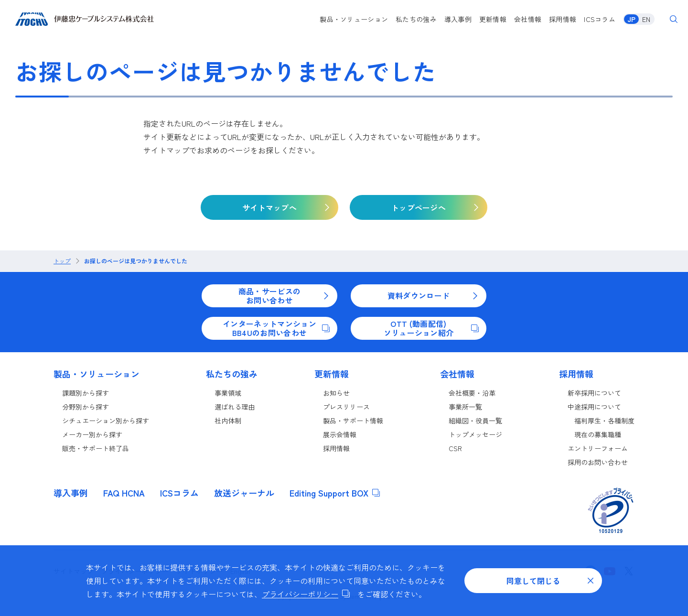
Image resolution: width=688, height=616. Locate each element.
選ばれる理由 (235, 407)
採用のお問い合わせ (598, 462)
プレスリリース (346, 407)
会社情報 (528, 19)
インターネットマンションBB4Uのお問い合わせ (276, 328)
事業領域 (228, 393)
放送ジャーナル (244, 493)
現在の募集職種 (598, 434)
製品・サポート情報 (353, 421)
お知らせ (336, 393)
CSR (455, 448)
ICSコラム (600, 19)
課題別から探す (86, 393)
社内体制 (228, 421)
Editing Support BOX (335, 493)
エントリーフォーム (598, 448)
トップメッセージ (475, 434)
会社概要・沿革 (472, 393)
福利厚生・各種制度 (604, 421)
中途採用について (594, 407)
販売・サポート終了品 (96, 448)
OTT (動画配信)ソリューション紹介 (431, 328)
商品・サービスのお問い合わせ (284, 295)
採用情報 (563, 19)
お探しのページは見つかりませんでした (136, 261)
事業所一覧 (465, 407)
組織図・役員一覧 (475, 421)
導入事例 (458, 19)
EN (646, 19)
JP (631, 19)
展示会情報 (340, 434)
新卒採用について (594, 393)
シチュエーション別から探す (106, 421)
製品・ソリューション (354, 19)
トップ (62, 261)
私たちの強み (416, 19)
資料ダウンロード (433, 295)
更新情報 (493, 19)
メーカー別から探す (92, 434)
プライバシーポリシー (306, 594)
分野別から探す (86, 407)
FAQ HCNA (124, 493)
